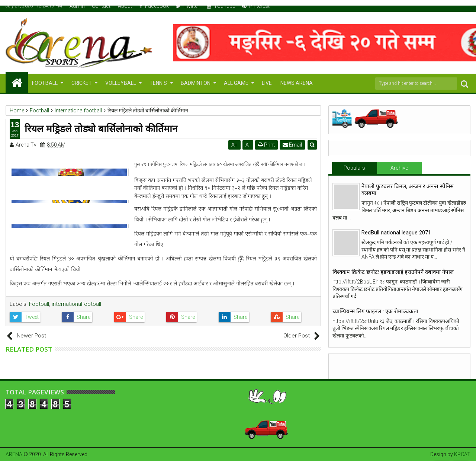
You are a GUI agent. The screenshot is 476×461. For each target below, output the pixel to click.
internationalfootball (76, 304)
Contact (101, 6)
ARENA (14, 454)
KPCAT (462, 454)
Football (39, 304)
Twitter (188, 6)
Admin (77, 6)
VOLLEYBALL (121, 83)
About (125, 6)
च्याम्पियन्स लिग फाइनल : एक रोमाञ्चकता (375, 311)
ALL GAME (236, 83)
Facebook (154, 6)
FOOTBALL (45, 83)
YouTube (221, 6)
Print (266, 145)
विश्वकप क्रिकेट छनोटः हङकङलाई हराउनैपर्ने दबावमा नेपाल (393, 272)
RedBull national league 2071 (396, 233)
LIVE (267, 83)
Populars (354, 168)
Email (292, 145)
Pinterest (256, 6)
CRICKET (82, 83)
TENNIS (158, 83)
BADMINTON (196, 83)
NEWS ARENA (297, 83)
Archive (399, 168)
